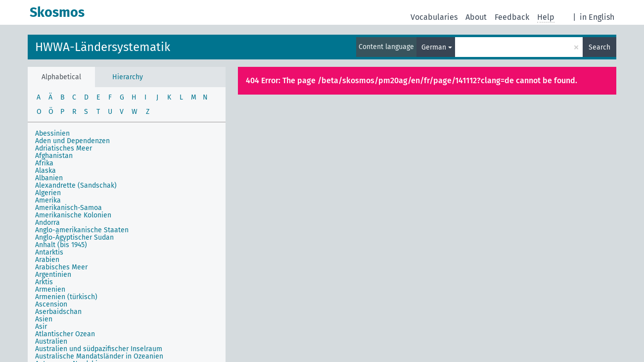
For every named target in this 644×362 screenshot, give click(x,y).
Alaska (46, 171)
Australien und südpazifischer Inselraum (99, 349)
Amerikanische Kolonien (73, 215)
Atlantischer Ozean (65, 334)
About (476, 17)
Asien (44, 319)
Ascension (51, 304)
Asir (41, 327)
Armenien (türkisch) (66, 297)
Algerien (48, 193)
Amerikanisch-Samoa (69, 208)
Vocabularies (434, 17)
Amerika (48, 200)
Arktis (44, 282)
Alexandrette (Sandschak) (76, 185)
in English (597, 17)
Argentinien (53, 275)
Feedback (512, 17)
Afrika (44, 163)
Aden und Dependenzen (72, 141)
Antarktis (49, 252)
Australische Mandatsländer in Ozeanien (99, 356)
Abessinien (52, 133)
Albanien (49, 178)
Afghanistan (54, 156)
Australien (51, 341)
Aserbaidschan (58, 312)
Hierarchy (128, 77)
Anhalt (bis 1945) (61, 245)
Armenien (50, 289)
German (434, 47)
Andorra (47, 223)
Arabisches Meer (61, 267)
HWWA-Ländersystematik (103, 47)
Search (599, 47)
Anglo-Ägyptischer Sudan (74, 237)
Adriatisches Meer (64, 148)
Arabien (47, 260)
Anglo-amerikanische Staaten (82, 230)
